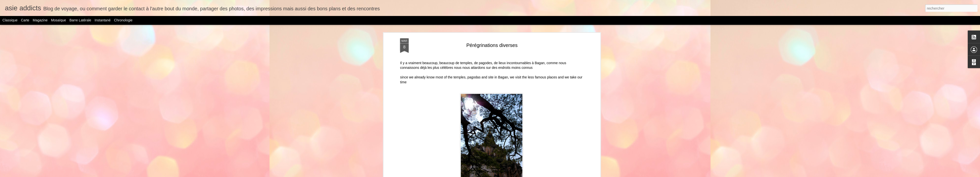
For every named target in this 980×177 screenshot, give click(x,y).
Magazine (40, 20)
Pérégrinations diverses (492, 45)
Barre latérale (80, 20)
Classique (10, 20)
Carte (25, 20)
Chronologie (123, 20)
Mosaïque (58, 20)
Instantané (103, 20)
